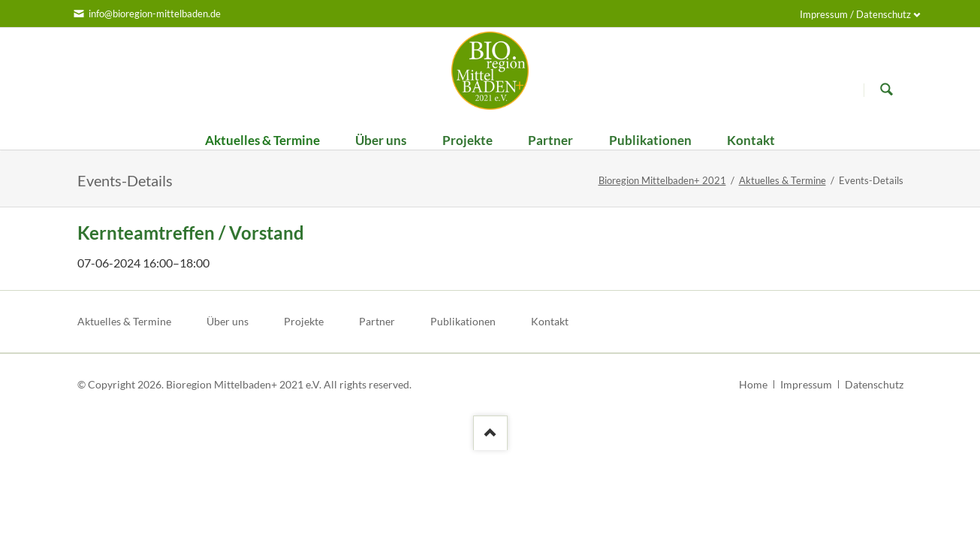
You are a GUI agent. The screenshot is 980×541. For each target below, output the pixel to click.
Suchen (887, 89)
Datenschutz (874, 384)
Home (753, 384)
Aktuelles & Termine (782, 180)
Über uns (228, 321)
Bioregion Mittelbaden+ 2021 (662, 180)
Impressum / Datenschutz (855, 14)
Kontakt (550, 321)
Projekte (304, 321)
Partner (377, 321)
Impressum (806, 384)
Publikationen (463, 321)
